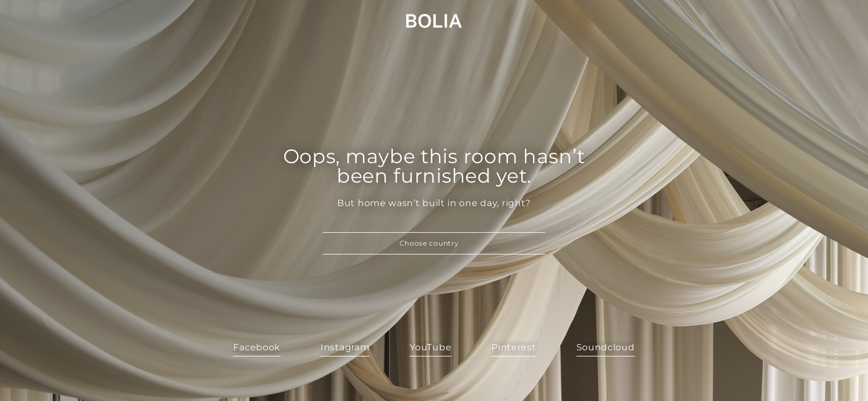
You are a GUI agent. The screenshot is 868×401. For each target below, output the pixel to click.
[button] (434, 243)
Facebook (257, 347)
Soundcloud (606, 347)
